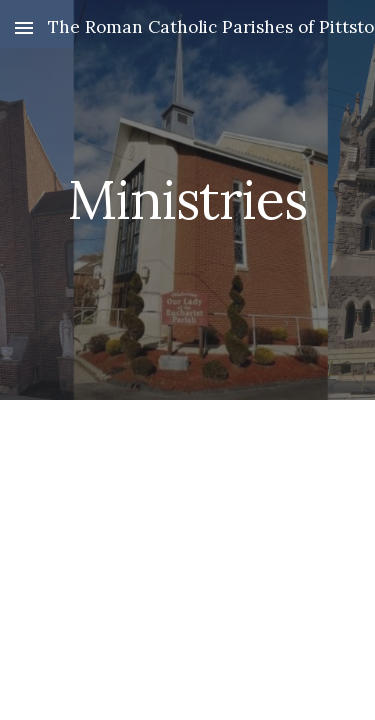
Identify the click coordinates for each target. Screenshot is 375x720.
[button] (24, 27)
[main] (188, 199)
